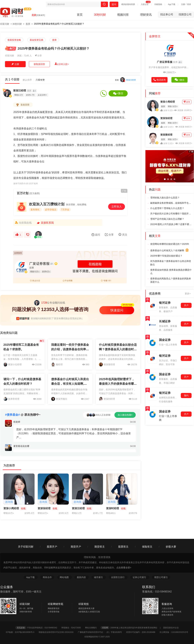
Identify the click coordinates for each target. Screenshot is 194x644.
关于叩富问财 (26, 547)
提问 (114, 4)
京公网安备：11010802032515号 (174, 632)
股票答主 (123, 547)
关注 (123, 235)
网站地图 (65, 577)
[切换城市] (41, 15)
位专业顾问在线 (49, 303)
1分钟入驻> (62, 64)
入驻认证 (145, 4)
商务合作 (47, 577)
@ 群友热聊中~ (23, 415)
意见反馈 (21, 628)
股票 (28, 24)
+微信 (118, 93)
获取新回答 (39, 64)
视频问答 (123, 15)
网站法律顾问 (92, 628)
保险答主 (147, 547)
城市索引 (99, 577)
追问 (96, 235)
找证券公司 (168, 14)
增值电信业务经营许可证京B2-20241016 (58, 632)
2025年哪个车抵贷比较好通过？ (166, 256)
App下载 (171, 4)
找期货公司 (185, 14)
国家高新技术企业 (171, 628)
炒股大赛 (171, 547)
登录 (189, 4)
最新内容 (82, 577)
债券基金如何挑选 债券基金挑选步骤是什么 (171, 272)
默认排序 (27, 80)
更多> (188, 294)
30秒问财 (100, 15)
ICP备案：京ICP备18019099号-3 (22, 632)
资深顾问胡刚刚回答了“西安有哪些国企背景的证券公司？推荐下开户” (65, 318)
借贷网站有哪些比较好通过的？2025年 (170, 244)
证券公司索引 (140, 577)
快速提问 (117, 310)
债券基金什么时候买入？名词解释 (169, 251)
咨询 (187, 102)
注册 (183, 4)
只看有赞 (40, 80)
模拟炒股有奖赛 (128, 4)
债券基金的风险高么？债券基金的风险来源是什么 (171, 280)
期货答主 (100, 547)
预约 (186, 396)
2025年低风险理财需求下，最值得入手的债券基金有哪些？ (117, 384)
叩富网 (105, 628)
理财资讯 (146, 15)
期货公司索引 (161, 577)
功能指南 (158, 4)
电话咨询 (160, 80)
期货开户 (76, 547)
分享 (38, 56)
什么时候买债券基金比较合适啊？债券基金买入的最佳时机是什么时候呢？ (118, 349)
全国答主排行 (118, 577)
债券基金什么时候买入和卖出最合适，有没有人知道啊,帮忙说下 (70, 384)
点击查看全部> (124, 568)
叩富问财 (5, 24)
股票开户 (52, 547)
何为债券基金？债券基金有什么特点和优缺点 (171, 263)
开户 (186, 305)
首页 (80, 15)
